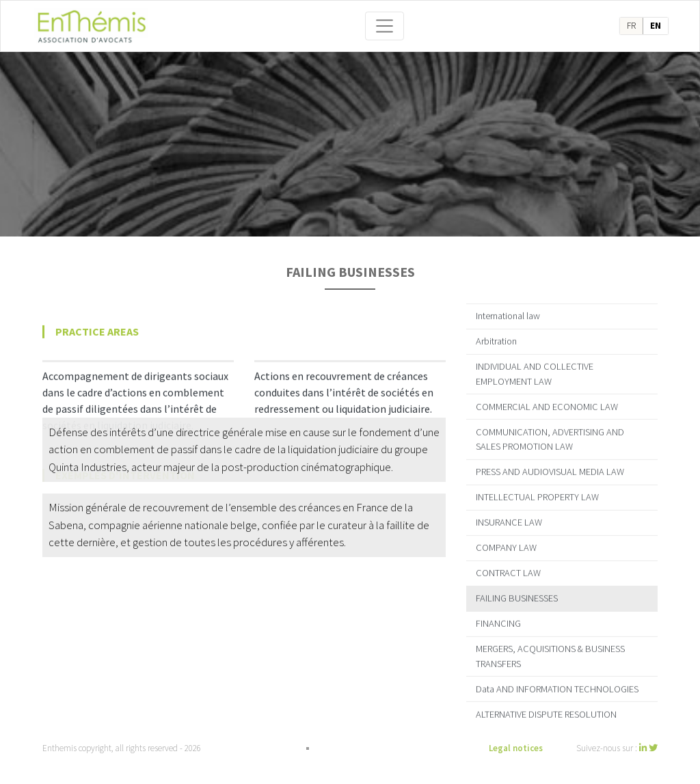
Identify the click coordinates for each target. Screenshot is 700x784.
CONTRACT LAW (508, 565)
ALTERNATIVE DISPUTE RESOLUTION (546, 706)
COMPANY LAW (506, 540)
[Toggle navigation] (385, 26)
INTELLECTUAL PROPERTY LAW (537, 489)
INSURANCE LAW (509, 515)
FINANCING (498, 616)
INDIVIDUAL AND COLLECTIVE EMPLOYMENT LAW (535, 366)
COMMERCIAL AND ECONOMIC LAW (547, 398)
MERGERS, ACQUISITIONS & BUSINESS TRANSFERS (550, 649)
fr (631, 26)
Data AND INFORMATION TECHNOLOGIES (557, 681)
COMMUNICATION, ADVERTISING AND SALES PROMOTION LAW (550, 431)
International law (508, 308)
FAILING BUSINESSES (517, 591)
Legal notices (516, 748)
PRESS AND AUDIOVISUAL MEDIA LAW (550, 464)
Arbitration (496, 334)
